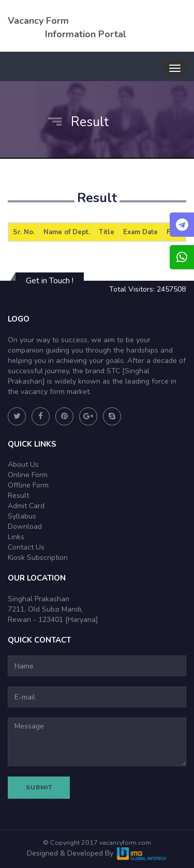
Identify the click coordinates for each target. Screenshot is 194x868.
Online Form (28, 475)
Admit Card (26, 506)
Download (25, 527)
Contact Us (26, 547)
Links (16, 537)
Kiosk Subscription (38, 558)
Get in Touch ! (50, 281)
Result (18, 496)
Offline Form (28, 485)
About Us (23, 465)
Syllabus (22, 516)
